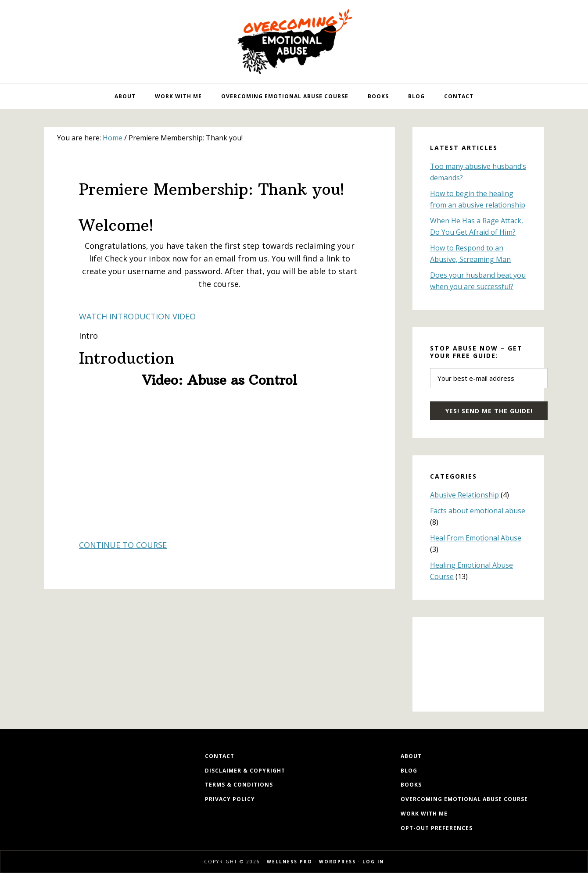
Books (411, 785)
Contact (220, 756)
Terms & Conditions (239, 785)
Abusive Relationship (464, 495)
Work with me (424, 814)
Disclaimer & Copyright (245, 771)
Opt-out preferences (437, 828)
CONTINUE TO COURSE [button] (123, 545)
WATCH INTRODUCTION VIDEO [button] (137, 316)
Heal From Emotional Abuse (476, 538)
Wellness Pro (290, 862)
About (411, 756)
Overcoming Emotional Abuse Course (464, 799)
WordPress (337, 862)
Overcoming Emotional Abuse (294, 42)
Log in (373, 862)
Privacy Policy (230, 799)
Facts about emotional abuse (478, 511)
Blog (409, 771)
